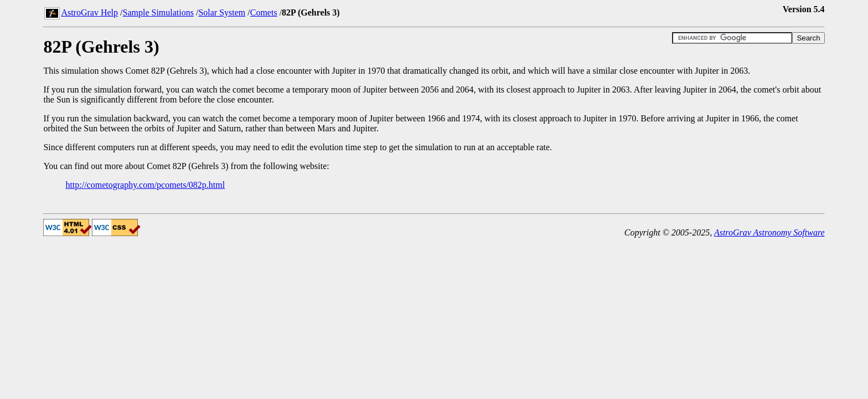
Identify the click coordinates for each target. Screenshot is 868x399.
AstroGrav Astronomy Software (769, 232)
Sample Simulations (158, 12)
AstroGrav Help (89, 12)
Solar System (222, 12)
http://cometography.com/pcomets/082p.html (145, 185)
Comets (264, 12)
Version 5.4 (804, 9)
